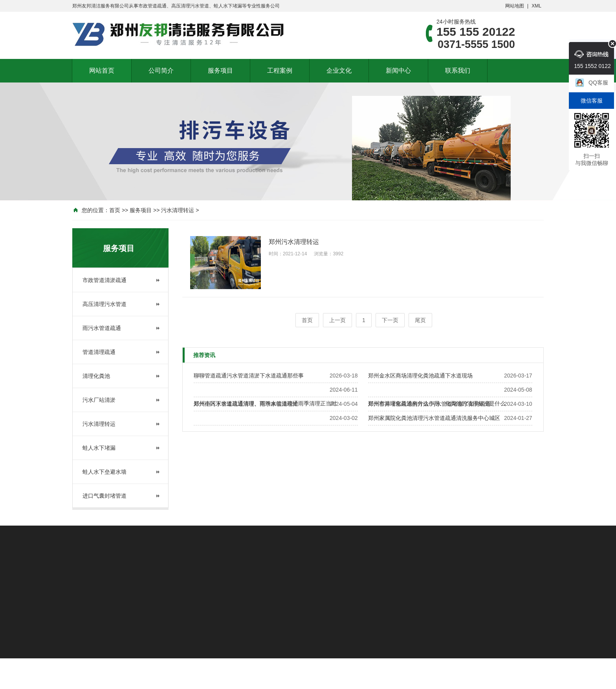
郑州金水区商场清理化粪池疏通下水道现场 (420, 376)
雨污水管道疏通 (102, 328)
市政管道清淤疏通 (104, 280)
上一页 (337, 320)
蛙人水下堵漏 (99, 448)
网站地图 (515, 6)
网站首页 (102, 71)
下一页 (390, 320)
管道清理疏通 (99, 352)
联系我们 (458, 71)
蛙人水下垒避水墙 (104, 472)
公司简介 (161, 71)
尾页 (420, 320)
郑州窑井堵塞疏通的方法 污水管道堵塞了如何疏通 (429, 404)
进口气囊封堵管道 (104, 496)
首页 (115, 210)
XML (536, 6)
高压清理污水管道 (104, 304)
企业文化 (339, 71)
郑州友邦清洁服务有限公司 (101, 6)
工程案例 (280, 71)
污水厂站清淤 (99, 400)
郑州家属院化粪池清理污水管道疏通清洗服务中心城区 (434, 418)
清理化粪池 (96, 376)
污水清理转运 (178, 210)
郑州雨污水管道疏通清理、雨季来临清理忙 (246, 404)
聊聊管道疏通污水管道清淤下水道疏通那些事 (249, 376)
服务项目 (220, 71)
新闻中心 (398, 71)
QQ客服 (598, 82)
